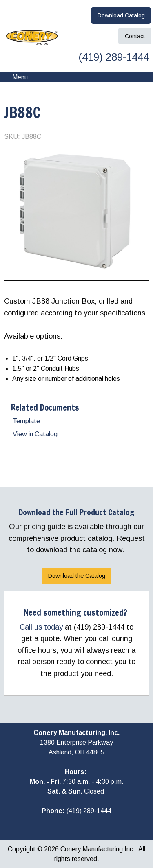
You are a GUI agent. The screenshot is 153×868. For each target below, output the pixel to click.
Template (26, 421)
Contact (135, 36)
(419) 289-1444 (112, 57)
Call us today (41, 627)
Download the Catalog (77, 576)
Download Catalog (121, 15)
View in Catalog (35, 434)
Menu (16, 77)
